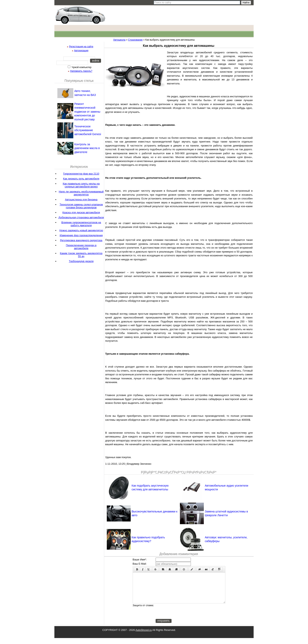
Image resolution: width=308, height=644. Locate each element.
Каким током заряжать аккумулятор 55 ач (81, 255)
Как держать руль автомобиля (81, 179)
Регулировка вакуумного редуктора (81, 240)
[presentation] (186, 617)
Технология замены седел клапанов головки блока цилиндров (81, 206)
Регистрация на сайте (81, 47)
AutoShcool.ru (144, 636)
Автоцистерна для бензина (81, 200)
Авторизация (81, 51)
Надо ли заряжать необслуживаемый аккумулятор (81, 193)
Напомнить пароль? (81, 71)
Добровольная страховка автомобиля (81, 217)
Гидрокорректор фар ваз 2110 (81, 174)
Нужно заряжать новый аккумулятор (81, 230)
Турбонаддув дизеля (81, 261)
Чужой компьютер (81, 67)
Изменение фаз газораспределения (81, 235)
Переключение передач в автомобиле (81, 247)
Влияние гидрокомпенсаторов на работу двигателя (81, 224)
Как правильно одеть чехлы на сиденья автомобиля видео (81, 185)
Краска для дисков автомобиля (81, 212)
